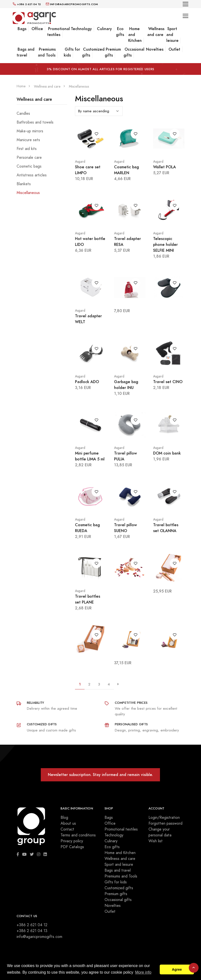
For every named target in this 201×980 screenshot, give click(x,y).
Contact (67, 829)
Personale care (29, 158)
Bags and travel (26, 52)
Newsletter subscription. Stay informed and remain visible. (100, 775)
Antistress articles (32, 175)
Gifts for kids (72, 52)
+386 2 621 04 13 (32, 931)
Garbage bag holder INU (126, 385)
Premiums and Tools (47, 52)
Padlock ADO (87, 382)
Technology (81, 29)
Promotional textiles (58, 32)
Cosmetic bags (29, 166)
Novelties (155, 49)
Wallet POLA (164, 167)
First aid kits (27, 149)
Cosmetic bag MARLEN (127, 170)
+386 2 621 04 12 (32, 925)
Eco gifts (120, 32)
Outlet (174, 49)
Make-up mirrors (30, 131)
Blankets (24, 184)
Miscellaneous (28, 193)
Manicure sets (28, 140)
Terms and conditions (78, 835)
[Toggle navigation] (185, 4)
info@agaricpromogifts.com (39, 937)
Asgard (80, 162)
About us (68, 823)
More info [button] (143, 972)
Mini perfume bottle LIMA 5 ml (90, 456)
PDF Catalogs (72, 847)
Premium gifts (113, 52)
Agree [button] (177, 969)
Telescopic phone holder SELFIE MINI (165, 245)
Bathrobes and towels (35, 122)
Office (37, 29)
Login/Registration (164, 818)
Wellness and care (156, 32)
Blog (64, 818)
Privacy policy (72, 841)
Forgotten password (165, 823)
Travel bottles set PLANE (88, 599)
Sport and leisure (119, 865)
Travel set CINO (168, 382)
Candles (23, 114)
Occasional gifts (134, 52)
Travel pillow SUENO (125, 528)
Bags (22, 29)
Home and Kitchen (120, 853)
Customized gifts (93, 52)
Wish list (156, 841)
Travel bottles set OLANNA (166, 528)
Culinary (104, 29)
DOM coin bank (167, 453)
